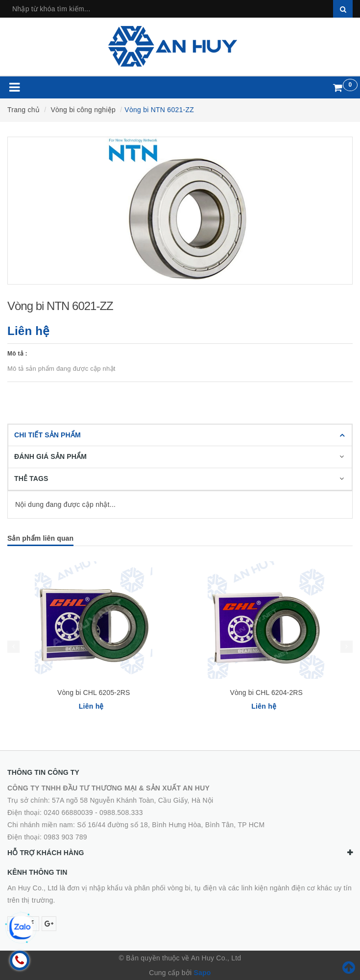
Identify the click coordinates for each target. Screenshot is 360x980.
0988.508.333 (121, 813)
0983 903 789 (65, 837)
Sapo (202, 973)
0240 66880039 (68, 813)
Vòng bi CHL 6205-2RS (94, 693)
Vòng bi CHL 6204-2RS (266, 693)
